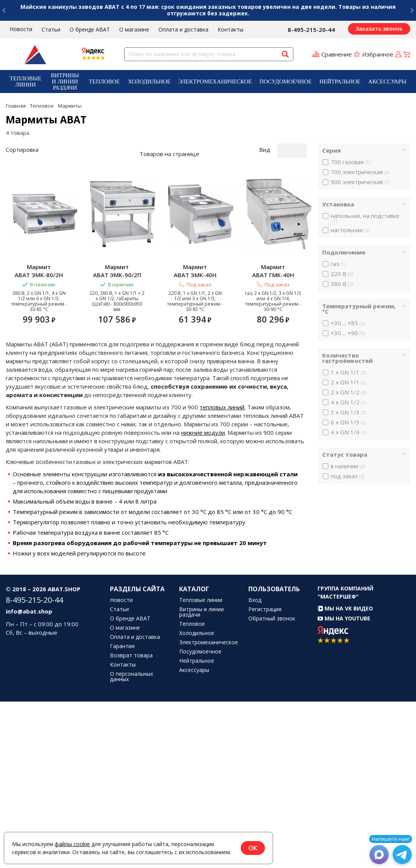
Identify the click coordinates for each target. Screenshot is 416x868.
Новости (21, 29)
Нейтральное (340, 81)
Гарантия (122, 813)
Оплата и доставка (183, 29)
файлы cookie (72, 844)
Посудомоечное (286, 81)
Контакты (230, 29)
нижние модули (203, 599)
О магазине (134, 29)
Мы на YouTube (344, 785)
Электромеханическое (215, 81)
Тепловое (104, 81)
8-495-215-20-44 (311, 30)
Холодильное (149, 81)
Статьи (51, 29)
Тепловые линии (25, 81)
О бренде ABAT (90, 29)
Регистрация (265, 776)
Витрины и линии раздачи (65, 81)
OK (253, 848)
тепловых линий (222, 574)
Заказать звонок (379, 29)
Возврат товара (131, 822)
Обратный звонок (272, 785)
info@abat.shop (29, 778)
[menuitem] (26, 81)
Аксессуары (387, 81)
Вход (255, 767)
